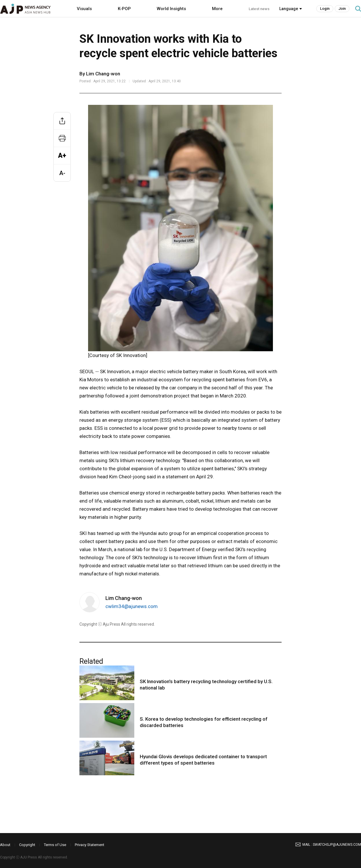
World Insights (171, 9)
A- (62, 173)
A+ (62, 156)
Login (325, 9)
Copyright (27, 845)
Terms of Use (55, 845)
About (5, 845)
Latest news (259, 9)
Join (342, 9)
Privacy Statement (90, 845)
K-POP (124, 9)
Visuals (84, 9)
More (217, 9)
